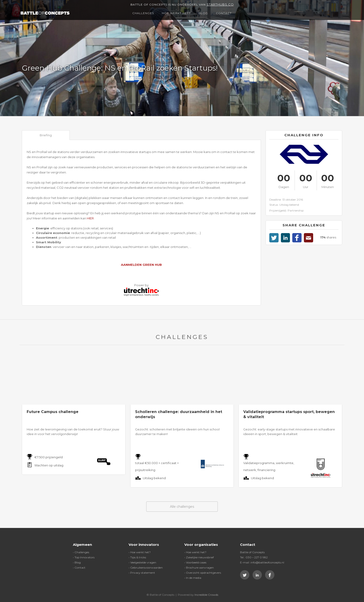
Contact (224, 13)
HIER (90, 218)
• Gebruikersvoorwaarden (146, 568)
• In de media (193, 578)
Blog (203, 13)
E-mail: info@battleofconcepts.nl (262, 562)
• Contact (79, 568)
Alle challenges (182, 507)
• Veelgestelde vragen (142, 562)
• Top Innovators (84, 557)
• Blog (77, 562)
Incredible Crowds (206, 595)
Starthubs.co (220, 4)
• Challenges (81, 552)
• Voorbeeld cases (195, 562)
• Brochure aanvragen (199, 568)
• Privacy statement (142, 573)
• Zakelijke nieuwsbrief (199, 557)
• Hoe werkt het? (140, 552)
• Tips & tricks (137, 557)
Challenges (143, 13)
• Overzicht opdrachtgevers (203, 573)
